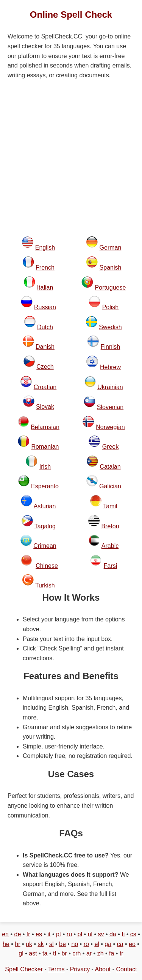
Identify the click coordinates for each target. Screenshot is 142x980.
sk (41, 944)
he (6, 944)
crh (76, 953)
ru (69, 934)
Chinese (47, 566)
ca (120, 944)
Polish (111, 307)
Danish (45, 347)
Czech (45, 367)
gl (21, 953)
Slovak (45, 407)
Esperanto (45, 486)
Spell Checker (24, 969)
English (45, 248)
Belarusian (45, 427)
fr (28, 934)
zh (101, 953)
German (111, 248)
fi (123, 934)
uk (29, 944)
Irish (45, 467)
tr (122, 953)
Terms (56, 969)
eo (132, 944)
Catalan (110, 467)
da (113, 934)
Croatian (45, 387)
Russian (45, 307)
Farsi (111, 566)
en (5, 934)
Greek (111, 447)
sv (101, 934)
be (62, 944)
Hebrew (110, 367)
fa (112, 953)
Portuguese (111, 288)
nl (90, 934)
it (49, 934)
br (64, 953)
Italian (45, 288)
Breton (110, 526)
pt (59, 934)
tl (55, 953)
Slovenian (110, 407)
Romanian (45, 447)
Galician (110, 486)
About (103, 969)
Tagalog (45, 526)
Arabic (110, 546)
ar (89, 953)
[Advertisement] (71, 158)
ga (108, 944)
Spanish (111, 268)
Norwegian (110, 427)
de (17, 934)
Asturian (45, 506)
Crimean (45, 546)
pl (80, 934)
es (39, 934)
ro (86, 944)
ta (45, 953)
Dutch (45, 327)
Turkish (45, 585)
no (75, 944)
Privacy (80, 969)
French (45, 268)
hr (17, 944)
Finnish (111, 347)
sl (51, 944)
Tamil (110, 506)
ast (33, 953)
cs (133, 934)
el (97, 944)
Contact (127, 969)
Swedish (110, 327)
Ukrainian (110, 387)
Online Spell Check (71, 15)
